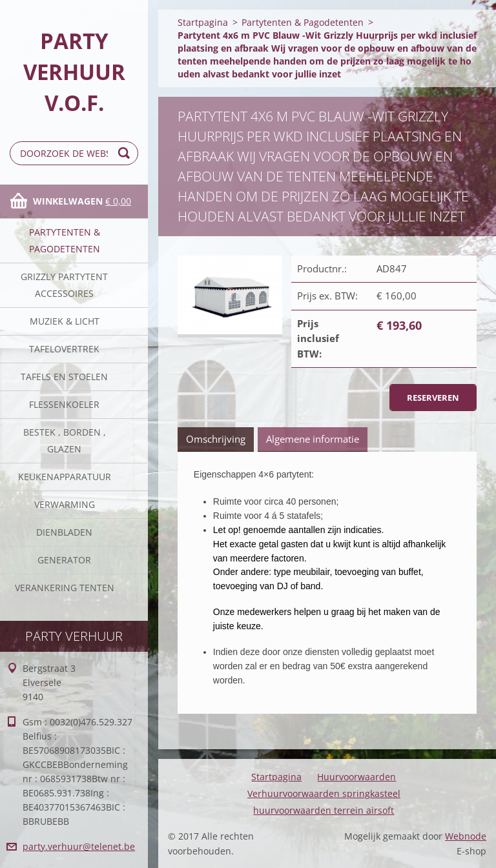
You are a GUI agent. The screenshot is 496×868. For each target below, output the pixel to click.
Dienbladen (64, 532)
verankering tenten (65, 588)
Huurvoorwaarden (356, 777)
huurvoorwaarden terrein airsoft (324, 810)
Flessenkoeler (64, 404)
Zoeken (126, 153)
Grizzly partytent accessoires (64, 285)
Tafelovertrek (64, 349)
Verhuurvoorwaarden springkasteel (324, 793)
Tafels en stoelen (64, 377)
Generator (64, 560)
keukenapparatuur (65, 477)
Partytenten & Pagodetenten (65, 240)
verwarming (65, 504)
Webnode (466, 836)
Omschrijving (216, 439)
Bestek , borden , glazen (65, 440)
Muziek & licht (65, 321)
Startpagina (203, 22)
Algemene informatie (313, 439)
